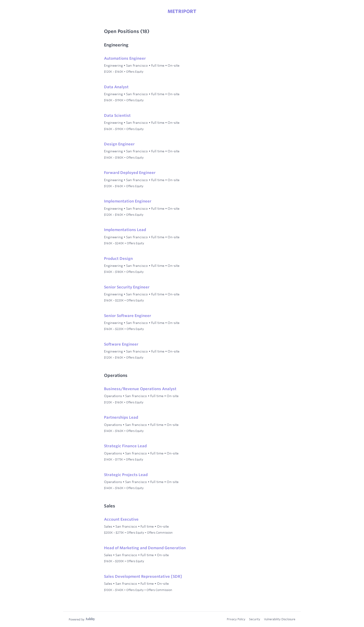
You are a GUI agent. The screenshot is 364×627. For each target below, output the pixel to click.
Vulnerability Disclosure (280, 619)
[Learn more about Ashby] (82, 619)
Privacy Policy (236, 619)
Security (255, 619)
